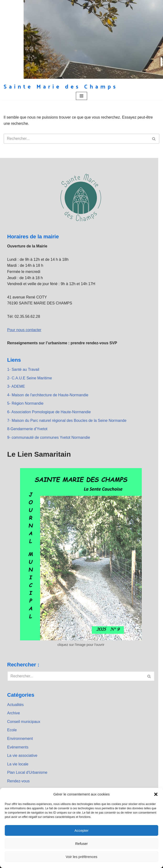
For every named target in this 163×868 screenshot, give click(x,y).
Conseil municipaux (24, 722)
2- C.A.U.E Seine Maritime (30, 378)
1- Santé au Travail (23, 369)
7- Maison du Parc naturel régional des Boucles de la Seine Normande (67, 421)
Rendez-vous (18, 781)
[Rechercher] (76, 139)
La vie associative (22, 756)
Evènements (18, 747)
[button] (156, 794)
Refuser (81, 844)
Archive (13, 713)
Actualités (15, 705)
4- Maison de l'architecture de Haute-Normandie (48, 395)
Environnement (20, 739)
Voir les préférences (81, 857)
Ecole (12, 730)
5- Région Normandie (25, 403)
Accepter (81, 830)
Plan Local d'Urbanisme (27, 772)
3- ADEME (16, 386)
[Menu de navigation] (81, 96)
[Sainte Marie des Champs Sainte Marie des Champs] (61, 86)
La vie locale (18, 764)
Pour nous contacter (24, 330)
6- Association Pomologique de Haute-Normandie (49, 412)
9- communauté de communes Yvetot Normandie (49, 437)
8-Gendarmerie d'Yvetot (27, 429)
